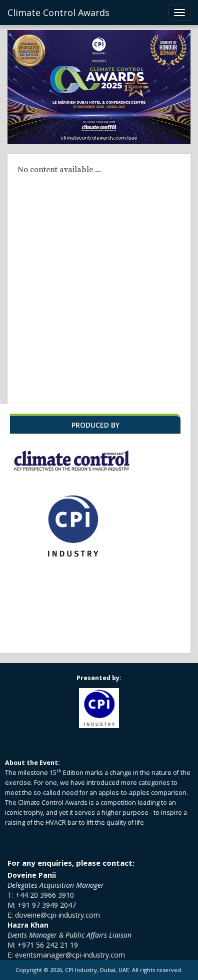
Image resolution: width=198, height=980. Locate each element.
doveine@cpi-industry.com (57, 915)
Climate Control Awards (58, 12)
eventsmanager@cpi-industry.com (70, 955)
